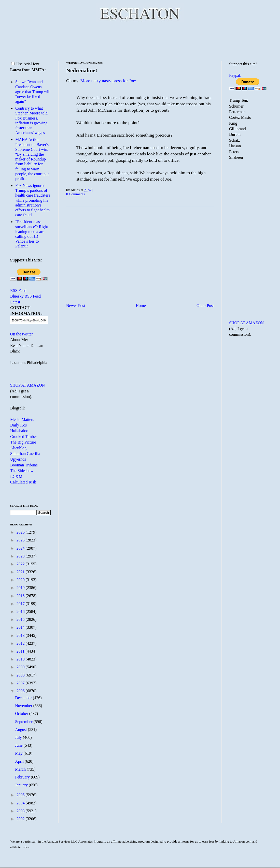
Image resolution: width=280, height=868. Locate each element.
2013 (21, 635)
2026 (21, 532)
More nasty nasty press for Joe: (108, 81)
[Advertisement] (140, 41)
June (19, 745)
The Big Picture (23, 442)
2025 (21, 540)
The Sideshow (22, 471)
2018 (21, 596)
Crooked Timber (24, 437)
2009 (21, 667)
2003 (21, 811)
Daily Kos (18, 425)
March (21, 769)
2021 (21, 572)
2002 (21, 819)
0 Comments (75, 194)
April (20, 761)
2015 (21, 619)
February (23, 777)
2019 (21, 588)
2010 (21, 659)
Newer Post (76, 306)
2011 (21, 651)
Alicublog (18, 448)
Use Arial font (25, 64)
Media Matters (22, 420)
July (19, 737)
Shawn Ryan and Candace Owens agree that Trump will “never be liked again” (33, 92)
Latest (15, 302)
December (24, 698)
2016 (21, 612)
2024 (21, 548)
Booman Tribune (24, 465)
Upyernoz (18, 459)
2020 (21, 580)
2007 (21, 683)
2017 (21, 604)
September (24, 722)
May (19, 753)
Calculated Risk (23, 482)
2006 (21, 691)
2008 (21, 675)
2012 (21, 643)
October (22, 713)
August (21, 730)
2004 (21, 803)
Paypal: (235, 75)
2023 (21, 556)
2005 (21, 795)
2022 (21, 564)
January (22, 785)
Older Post (205, 306)
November (24, 706)
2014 (21, 627)
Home (141, 306)
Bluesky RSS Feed (25, 296)
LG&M (16, 476)
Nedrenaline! (82, 70)
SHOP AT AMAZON (27, 385)
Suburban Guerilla (25, 454)
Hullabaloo (19, 431)
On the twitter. (22, 334)
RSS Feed (18, 291)
